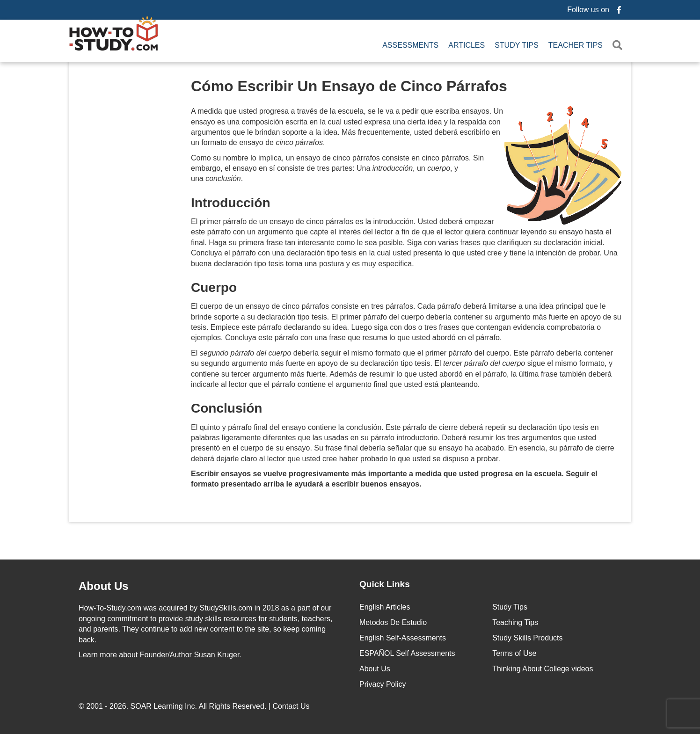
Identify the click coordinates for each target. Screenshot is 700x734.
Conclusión (226, 407)
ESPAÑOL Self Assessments (407, 652)
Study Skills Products (527, 637)
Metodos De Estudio (393, 621)
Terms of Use (514, 652)
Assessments (410, 45)
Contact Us (292, 705)
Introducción (231, 201)
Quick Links (385, 583)
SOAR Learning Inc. (164, 705)
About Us (375, 668)
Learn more (98, 653)
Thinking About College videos (543, 668)
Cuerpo (214, 286)
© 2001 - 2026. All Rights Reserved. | (195, 705)
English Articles (385, 606)
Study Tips (517, 45)
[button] (619, 45)
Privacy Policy (383, 683)
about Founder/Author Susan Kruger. (160, 653)
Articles (467, 45)
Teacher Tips (576, 45)
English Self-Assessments (403, 637)
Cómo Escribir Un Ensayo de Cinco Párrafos (349, 85)
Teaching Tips (515, 621)
